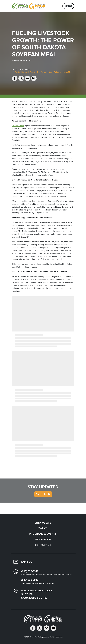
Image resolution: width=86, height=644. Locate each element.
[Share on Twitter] (21, 78)
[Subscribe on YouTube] (53, 628)
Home (15, 69)
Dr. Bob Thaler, (18, 126)
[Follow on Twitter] (40, 628)
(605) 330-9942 (30, 571)
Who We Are (43, 523)
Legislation (43, 539)
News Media (25, 69)
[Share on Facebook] (15, 78)
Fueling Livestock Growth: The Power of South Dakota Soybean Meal (43, 72)
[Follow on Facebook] (33, 628)
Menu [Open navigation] (68, 6)
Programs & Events (43, 534)
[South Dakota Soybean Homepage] (28, 6)
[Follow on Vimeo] (46, 628)
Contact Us (43, 545)
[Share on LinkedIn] (27, 78)
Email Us (27, 562)
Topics (43, 528)
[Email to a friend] (34, 78)
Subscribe (41, 494)
